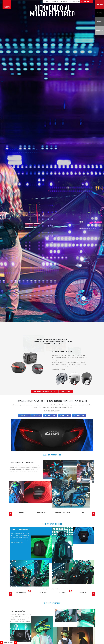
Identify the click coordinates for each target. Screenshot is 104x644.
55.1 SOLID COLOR (21, 592)
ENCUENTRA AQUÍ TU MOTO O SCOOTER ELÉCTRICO (45, 391)
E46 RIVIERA (21, 512)
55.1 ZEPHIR (62, 592)
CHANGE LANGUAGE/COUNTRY (74, 2)
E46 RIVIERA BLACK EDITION (62, 512)
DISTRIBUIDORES (64, 2)
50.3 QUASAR (83, 592)
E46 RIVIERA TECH (42, 512)
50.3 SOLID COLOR (42, 592)
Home (9, 642)
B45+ (83, 512)
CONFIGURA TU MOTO (66, 391)
